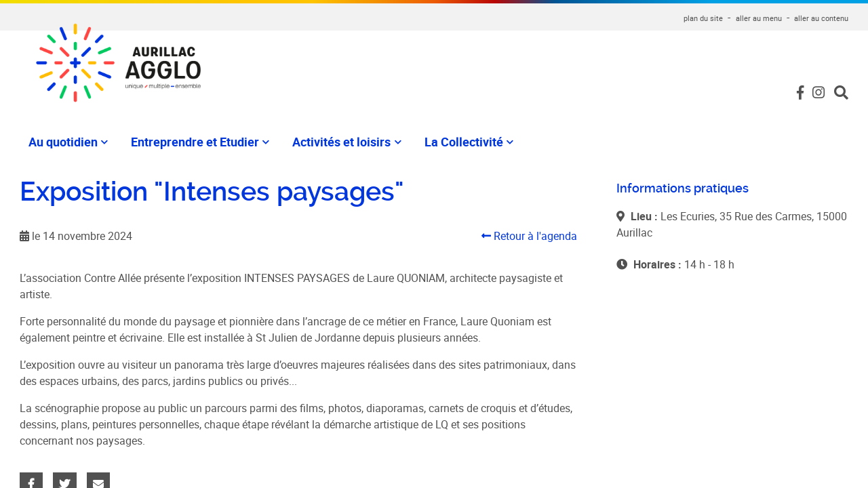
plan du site (703, 18)
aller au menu (759, 18)
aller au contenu (821, 18)
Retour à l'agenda (529, 236)
